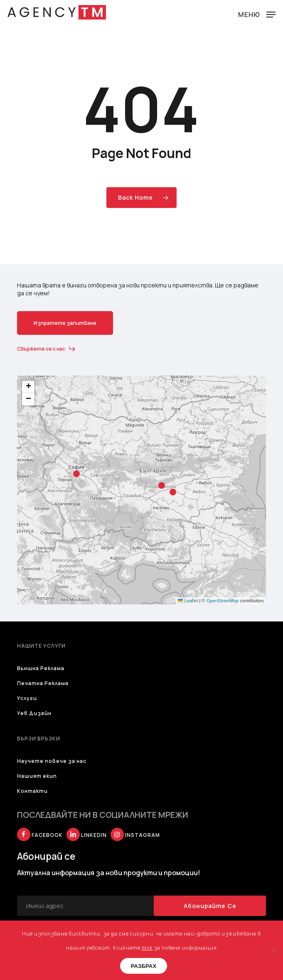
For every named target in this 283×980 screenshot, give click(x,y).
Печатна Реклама (43, 683)
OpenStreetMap (223, 601)
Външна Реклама (41, 668)
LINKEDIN (87, 835)
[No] (273, 950)
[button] (257, 13)
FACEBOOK (40, 835)
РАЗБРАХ (144, 966)
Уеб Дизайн (34, 713)
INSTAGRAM (135, 835)
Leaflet (188, 601)
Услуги (27, 698)
